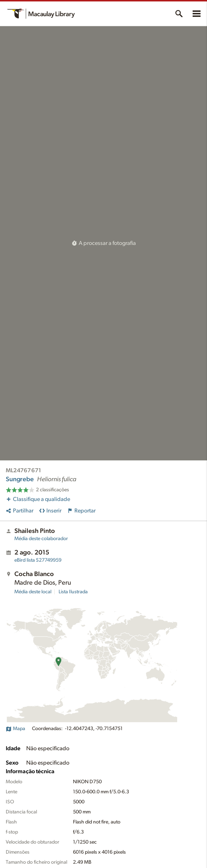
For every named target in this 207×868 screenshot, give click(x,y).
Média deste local (33, 592)
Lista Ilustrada (73, 592)
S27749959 (38, 560)
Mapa (15, 729)
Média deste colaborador (41, 539)
